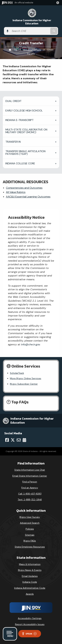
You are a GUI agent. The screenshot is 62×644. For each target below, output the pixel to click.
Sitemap (30, 535)
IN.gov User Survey (30, 517)
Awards (30, 594)
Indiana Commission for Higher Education (32, 22)
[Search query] (30, 31)
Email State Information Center (30, 476)
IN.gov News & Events (30, 570)
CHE (15, 50)
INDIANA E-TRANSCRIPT (20, 120)
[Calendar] (24, 440)
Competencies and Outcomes (24, 188)
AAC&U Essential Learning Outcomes (28, 197)
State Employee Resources (30, 547)
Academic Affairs (32, 50)
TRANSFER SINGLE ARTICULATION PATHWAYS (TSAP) (25, 153)
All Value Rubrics (16, 192)
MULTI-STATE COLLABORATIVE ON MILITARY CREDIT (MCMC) (26, 131)
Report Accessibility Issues (30, 624)
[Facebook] (7, 440)
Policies (30, 529)
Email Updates (30, 576)
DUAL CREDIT (13, 101)
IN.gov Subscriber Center (24, 384)
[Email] (19, 440)
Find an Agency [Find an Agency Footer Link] (30, 488)
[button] (58, 3)
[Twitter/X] (13, 440)
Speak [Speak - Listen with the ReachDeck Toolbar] (29, 634)
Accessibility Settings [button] (30, 618)
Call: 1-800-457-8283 (30, 494)
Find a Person (30, 482)
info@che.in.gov (30, 344)
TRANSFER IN (13, 142)
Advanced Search (30, 523)
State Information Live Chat (30, 470)
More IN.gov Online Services (26, 378)
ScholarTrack (17, 373)
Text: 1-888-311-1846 (30, 500)
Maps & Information (30, 564)
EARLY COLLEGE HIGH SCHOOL (24, 111)
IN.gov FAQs (30, 541)
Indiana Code (30, 582)
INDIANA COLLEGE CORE (20, 163)
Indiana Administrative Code (30, 588)
